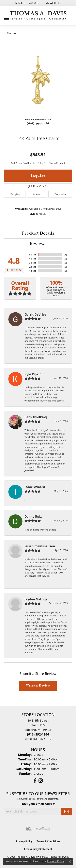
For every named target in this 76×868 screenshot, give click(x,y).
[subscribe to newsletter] (66, 811)
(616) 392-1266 (38, 124)
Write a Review (38, 686)
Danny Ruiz (33, 517)
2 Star (33, 267)
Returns (37, 194)
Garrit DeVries (35, 314)
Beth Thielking (36, 417)
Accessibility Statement (38, 849)
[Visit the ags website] (43, 829)
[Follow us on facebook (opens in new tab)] (35, 781)
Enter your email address (38, 804)
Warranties (60, 194)
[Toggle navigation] (7, 18)
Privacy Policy (24, 841)
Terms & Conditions (48, 841)
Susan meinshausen (40, 546)
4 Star (33, 259)
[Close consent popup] (70, 862)
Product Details (38, 233)
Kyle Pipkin (33, 374)
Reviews (38, 244)
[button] (20, 3)
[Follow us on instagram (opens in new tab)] (41, 781)
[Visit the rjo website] (29, 829)
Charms (12, 33)
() (65, 255)
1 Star (33, 271)
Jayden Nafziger (37, 599)
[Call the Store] (38, 734)
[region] (38, 81)
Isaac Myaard (35, 487)
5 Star (33, 255)
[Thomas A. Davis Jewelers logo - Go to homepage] (38, 16)
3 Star (33, 263)
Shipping (15, 194)
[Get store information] (38, 739)
